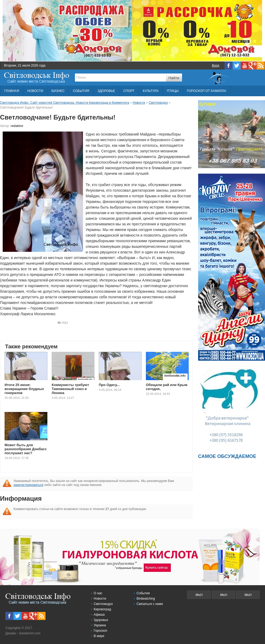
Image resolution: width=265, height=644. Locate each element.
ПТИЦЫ (173, 91)
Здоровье (101, 620)
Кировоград (102, 609)
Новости (100, 599)
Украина (100, 625)
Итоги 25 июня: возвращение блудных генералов (24, 389)
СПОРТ (129, 91)
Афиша (99, 615)
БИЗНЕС (58, 91)
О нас (98, 593)
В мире (99, 636)
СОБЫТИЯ (81, 91)
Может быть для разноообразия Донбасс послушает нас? (26, 449)
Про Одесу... (109, 385)
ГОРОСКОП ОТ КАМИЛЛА (206, 91)
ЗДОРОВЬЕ (106, 91)
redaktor (17, 126)
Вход (216, 65)
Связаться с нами (150, 604)
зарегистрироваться (28, 485)
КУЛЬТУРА (151, 91)
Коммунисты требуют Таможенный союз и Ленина (70, 389)
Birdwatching (146, 599)
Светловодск (103, 604)
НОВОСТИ (35, 91)
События (143, 593)
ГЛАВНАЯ (12, 91)
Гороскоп (100, 631)
